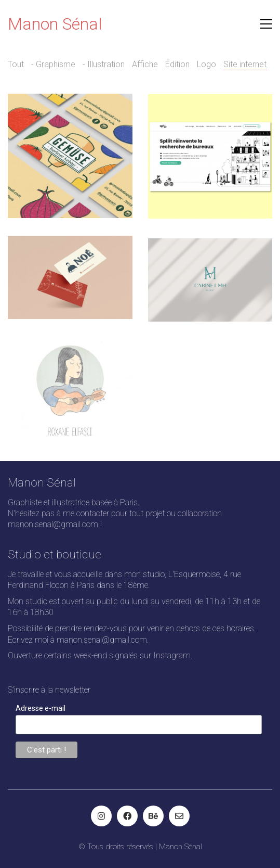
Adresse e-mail (41, 708)
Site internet (245, 64)
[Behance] (153, 816)
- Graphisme (53, 64)
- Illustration (104, 64)
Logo (206, 64)
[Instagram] (101, 816)
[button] (266, 24)
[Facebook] (127, 816)
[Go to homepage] (55, 24)
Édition (177, 64)
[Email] (179, 816)
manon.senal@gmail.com (53, 524)
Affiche (145, 64)
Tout (16, 64)
